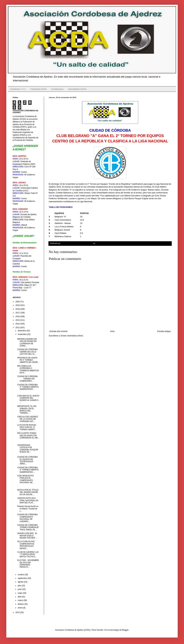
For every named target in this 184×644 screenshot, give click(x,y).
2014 (18, 324)
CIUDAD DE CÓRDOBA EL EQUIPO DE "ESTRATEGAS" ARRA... (27, 460)
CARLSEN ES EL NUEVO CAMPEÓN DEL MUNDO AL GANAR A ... (28, 399)
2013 (18, 328)
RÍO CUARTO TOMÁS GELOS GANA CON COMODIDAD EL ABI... (28, 435)
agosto (21, 582)
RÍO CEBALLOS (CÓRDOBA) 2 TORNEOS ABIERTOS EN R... (28, 369)
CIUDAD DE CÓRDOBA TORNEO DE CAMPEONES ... (28, 379)
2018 (18, 309)
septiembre (23, 578)
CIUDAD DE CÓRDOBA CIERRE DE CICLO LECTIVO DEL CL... (27, 352)
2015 (18, 320)
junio (20, 589)
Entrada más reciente (59, 331)
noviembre (22, 334)
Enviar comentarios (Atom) (72, 336)
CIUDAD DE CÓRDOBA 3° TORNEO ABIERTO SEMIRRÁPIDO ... (28, 470)
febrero (21, 604)
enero (20, 608)
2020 (18, 302)
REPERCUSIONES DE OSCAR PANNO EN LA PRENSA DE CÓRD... (27, 342)
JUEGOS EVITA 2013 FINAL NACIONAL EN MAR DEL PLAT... (28, 500)
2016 (18, 316)
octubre (21, 575)
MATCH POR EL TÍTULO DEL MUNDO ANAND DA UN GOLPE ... (28, 492)
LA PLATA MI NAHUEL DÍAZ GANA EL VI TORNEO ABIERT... (27, 427)
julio (20, 586)
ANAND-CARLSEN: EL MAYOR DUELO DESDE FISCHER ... (27, 536)
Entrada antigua (164, 331)
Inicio (112, 331)
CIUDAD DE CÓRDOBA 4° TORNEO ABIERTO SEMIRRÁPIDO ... (28, 387)
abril (20, 597)
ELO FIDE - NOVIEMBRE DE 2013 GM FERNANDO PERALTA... (28, 564)
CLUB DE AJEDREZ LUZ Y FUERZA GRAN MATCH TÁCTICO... (28, 554)
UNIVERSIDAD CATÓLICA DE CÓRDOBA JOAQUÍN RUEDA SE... (28, 449)
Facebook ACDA (39, 89)
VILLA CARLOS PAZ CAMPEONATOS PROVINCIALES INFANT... (26, 545)
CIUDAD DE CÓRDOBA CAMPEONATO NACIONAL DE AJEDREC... (27, 518)
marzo (21, 600)
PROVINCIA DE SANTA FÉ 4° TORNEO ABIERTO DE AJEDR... (28, 360)
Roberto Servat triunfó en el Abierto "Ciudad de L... (28, 509)
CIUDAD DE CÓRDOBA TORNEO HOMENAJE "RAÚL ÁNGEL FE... (28, 527)
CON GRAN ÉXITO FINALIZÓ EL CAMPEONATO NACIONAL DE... (26, 479)
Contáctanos (57, 89)
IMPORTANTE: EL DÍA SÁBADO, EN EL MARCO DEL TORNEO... (27, 410)
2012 (18, 612)
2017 (18, 313)
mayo (20, 593)
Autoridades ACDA (77, 89)
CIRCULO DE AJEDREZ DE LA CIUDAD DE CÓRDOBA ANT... (28, 419)
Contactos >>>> (18, 89)
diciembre (22, 331)
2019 (18, 305)
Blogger (125, 630)
